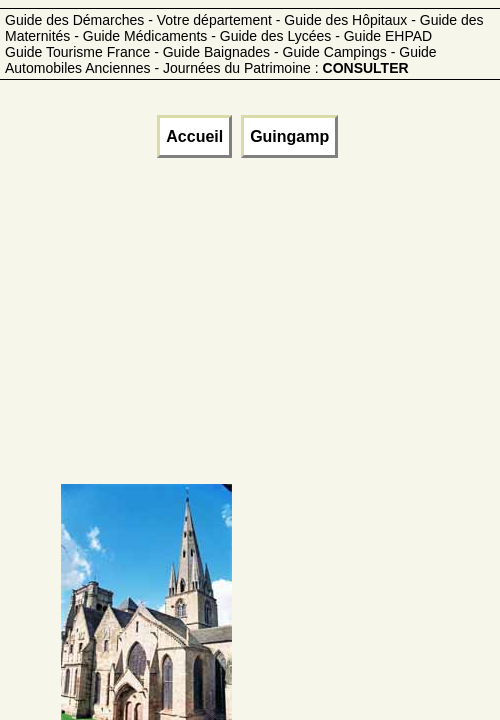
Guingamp (289, 136)
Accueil (194, 136)
